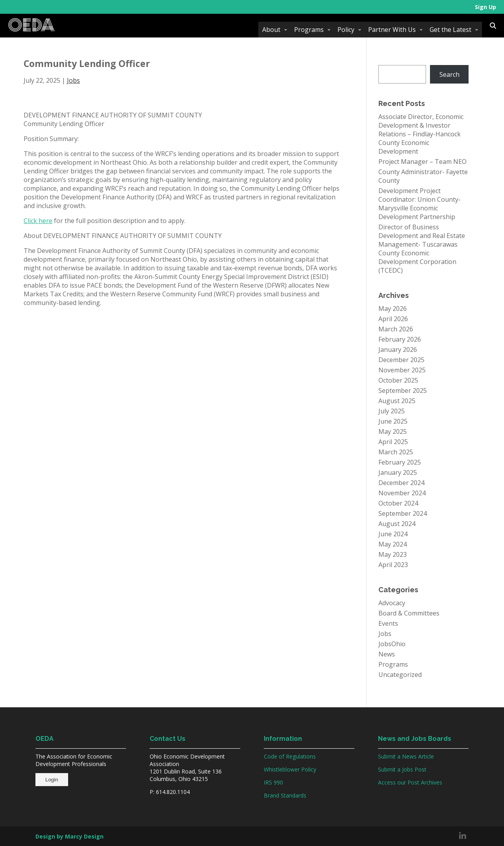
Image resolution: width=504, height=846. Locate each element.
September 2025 (403, 390)
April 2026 (393, 319)
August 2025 (397, 401)
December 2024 (401, 483)
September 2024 (403, 513)
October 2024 (398, 503)
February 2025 (400, 462)
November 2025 (402, 370)
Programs (309, 30)
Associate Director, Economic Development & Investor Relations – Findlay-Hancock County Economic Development (421, 134)
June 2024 (393, 534)
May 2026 (393, 309)
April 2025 (393, 442)
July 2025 (392, 411)
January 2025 (398, 472)
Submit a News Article (406, 756)
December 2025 (401, 360)
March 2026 (396, 329)
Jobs (73, 80)
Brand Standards (285, 795)
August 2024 (397, 524)
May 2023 (393, 554)
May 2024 (393, 544)
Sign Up (485, 7)
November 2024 (402, 493)
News (387, 654)
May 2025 (393, 431)
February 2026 (400, 339)
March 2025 (396, 452)
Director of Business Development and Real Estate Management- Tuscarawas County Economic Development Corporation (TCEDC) (422, 249)
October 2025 (398, 380)
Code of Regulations (290, 756)
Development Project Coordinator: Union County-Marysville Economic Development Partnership (420, 204)
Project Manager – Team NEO (422, 162)
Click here (38, 221)
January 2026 (398, 350)
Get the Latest (450, 30)
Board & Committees (409, 613)
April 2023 (393, 565)
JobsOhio (392, 644)
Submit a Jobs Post (402, 769)
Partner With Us (392, 30)
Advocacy (392, 603)
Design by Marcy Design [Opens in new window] (69, 836)
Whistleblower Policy (290, 769)
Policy (346, 30)
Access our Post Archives (410, 782)
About (271, 30)
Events (388, 623)
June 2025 (393, 421)
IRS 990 (273, 782)
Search (449, 74)
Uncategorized (400, 675)
